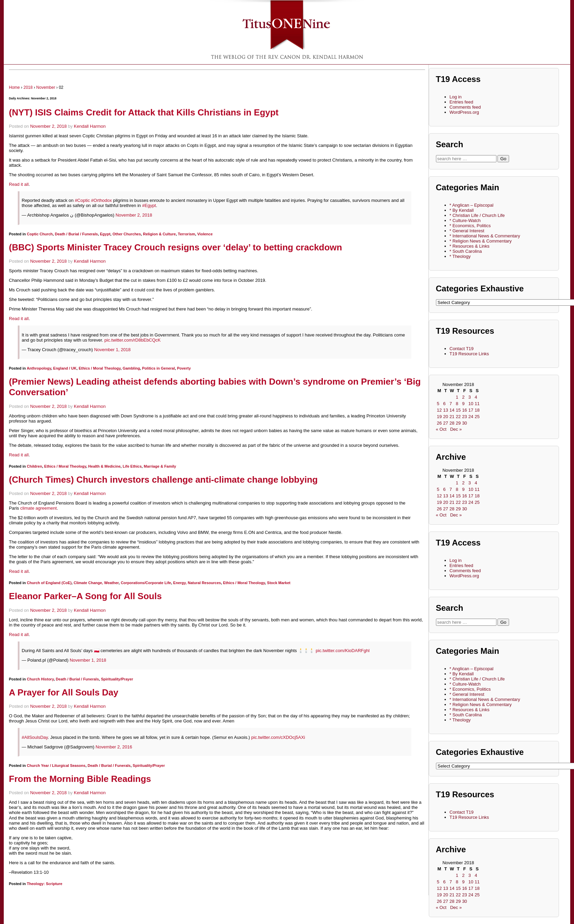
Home (14, 87)
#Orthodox (102, 200)
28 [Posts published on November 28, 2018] (452, 423)
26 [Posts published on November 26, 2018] (439, 423)
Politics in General (159, 368)
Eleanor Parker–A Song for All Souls (85, 596)
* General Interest (467, 231)
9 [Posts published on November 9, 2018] (463, 404)
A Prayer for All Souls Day (64, 692)
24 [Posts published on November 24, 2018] (471, 417)
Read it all (19, 184)
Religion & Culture (159, 234)
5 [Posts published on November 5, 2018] (438, 404)
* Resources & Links (470, 246)
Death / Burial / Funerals (76, 234)
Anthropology (39, 368)
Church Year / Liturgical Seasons (56, 766)
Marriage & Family (160, 466)
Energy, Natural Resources (197, 583)
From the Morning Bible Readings (80, 779)
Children (35, 466)
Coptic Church (40, 234)
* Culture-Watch (465, 220)
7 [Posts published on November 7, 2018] (450, 404)
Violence (205, 234)
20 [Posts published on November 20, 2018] (446, 417)
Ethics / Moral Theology (100, 368)
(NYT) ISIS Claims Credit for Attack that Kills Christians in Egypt (144, 112)
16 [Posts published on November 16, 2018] (464, 410)
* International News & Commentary (485, 236)
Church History (40, 679)
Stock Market (279, 583)
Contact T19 (462, 349)
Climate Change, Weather (96, 583)
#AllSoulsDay (35, 737)
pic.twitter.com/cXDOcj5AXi (278, 737)
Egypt (105, 234)
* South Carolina (466, 251)
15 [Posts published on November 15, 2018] (458, 410)
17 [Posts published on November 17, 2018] (471, 410)
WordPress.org (464, 112)
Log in (456, 97)
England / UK (65, 368)
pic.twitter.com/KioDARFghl (343, 651)
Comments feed (465, 107)
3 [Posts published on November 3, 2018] (470, 397)
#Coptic (82, 200)
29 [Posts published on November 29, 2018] (458, 423)
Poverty (184, 368)
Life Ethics (132, 466)
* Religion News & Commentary (481, 241)
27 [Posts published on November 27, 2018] (446, 423)
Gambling (131, 368)
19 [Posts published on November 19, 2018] (439, 417)
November (46, 87)
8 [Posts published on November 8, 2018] (457, 404)
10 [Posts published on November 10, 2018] (471, 404)
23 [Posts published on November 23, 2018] (464, 417)
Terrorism (187, 234)
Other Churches (127, 234)
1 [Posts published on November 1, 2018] (457, 397)
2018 (28, 87)
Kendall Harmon (90, 126)
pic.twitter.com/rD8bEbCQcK (133, 340)
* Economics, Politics (470, 226)
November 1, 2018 (112, 350)
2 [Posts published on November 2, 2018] (463, 397)
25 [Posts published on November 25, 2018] (477, 417)
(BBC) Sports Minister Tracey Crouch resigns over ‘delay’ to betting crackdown (175, 247)
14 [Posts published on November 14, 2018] (452, 410)
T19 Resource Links (469, 354)
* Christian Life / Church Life (477, 215)
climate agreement (38, 508)
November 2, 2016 (114, 747)
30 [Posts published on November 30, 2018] (464, 423)
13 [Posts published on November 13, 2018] (446, 410)
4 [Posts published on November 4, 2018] (476, 397)
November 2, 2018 (48, 126)
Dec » (456, 429)
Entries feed (461, 102)
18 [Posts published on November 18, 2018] (477, 410)
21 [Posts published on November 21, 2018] (452, 417)
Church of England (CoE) (49, 583)
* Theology (460, 256)
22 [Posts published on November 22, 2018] (458, 417)
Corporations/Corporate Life (146, 583)
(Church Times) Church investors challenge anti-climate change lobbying (163, 480)
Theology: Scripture (45, 884)
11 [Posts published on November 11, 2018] (477, 404)
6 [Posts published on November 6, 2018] (444, 404)
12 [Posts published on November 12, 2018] (439, 410)
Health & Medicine (104, 466)
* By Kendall (462, 210)
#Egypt (149, 205)
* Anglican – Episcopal (472, 205)
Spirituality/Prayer (117, 679)
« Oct (441, 429)
